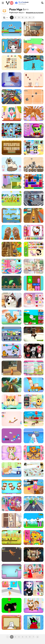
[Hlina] (12, 80)
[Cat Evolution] (12, 588)
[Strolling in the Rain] (12, 283)
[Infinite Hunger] (12, 215)
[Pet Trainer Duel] (34, 436)
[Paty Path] (12, 385)
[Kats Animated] (12, 334)
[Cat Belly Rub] (12, 622)
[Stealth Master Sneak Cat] (34, 29)
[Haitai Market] (34, 249)
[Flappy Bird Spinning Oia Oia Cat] (12, 605)
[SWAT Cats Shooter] (34, 198)
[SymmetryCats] (12, 571)
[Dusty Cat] (34, 97)
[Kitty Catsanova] (34, 368)
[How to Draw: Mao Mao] (34, 622)
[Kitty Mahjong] (34, 554)
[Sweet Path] (12, 419)
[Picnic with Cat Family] (12, 198)
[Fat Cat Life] (12, 554)
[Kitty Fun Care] (12, 402)
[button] (35, 13)
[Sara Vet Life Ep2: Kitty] (12, 46)
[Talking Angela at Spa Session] (12, 266)
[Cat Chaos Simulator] (12, 368)
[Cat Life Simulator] (34, 419)
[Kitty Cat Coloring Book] (34, 232)
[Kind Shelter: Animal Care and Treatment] (12, 232)
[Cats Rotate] (34, 453)
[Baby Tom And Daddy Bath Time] (34, 147)
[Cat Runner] (12, 249)
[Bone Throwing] (12, 181)
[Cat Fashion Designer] (34, 537)
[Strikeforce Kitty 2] (12, 537)
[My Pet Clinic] (34, 385)
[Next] (37, 637)
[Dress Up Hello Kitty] (12, 131)
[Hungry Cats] (12, 147)
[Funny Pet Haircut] (34, 605)
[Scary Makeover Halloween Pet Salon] (34, 131)
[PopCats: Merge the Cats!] (34, 164)
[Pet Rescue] (12, 470)
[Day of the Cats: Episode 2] (34, 266)
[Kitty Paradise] (34, 334)
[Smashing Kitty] (34, 521)
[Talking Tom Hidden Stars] (12, 97)
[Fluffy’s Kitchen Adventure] (34, 470)
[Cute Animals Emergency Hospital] (34, 402)
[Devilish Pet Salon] (34, 351)
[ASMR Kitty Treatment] (12, 453)
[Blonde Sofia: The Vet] (12, 317)
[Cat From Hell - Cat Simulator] (34, 46)
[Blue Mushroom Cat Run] (34, 504)
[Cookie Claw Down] (12, 63)
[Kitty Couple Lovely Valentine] (34, 571)
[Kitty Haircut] (34, 114)
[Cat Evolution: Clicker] (34, 317)
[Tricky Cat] (12, 436)
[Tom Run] (34, 215)
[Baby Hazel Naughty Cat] (12, 504)
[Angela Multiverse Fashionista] (34, 588)
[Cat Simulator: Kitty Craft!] (34, 63)
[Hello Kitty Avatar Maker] (34, 300)
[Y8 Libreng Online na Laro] (10, 3)
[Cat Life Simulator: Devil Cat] (34, 487)
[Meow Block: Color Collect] (34, 181)
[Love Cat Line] (12, 29)
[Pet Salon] (12, 300)
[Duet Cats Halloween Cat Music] (34, 80)
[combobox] (5, 18)
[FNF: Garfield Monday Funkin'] (12, 351)
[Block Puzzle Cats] (34, 283)
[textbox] (5, 18)
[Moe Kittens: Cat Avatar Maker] (12, 164)
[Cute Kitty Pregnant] (12, 487)
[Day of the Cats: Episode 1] (12, 521)
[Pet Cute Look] (12, 114)
